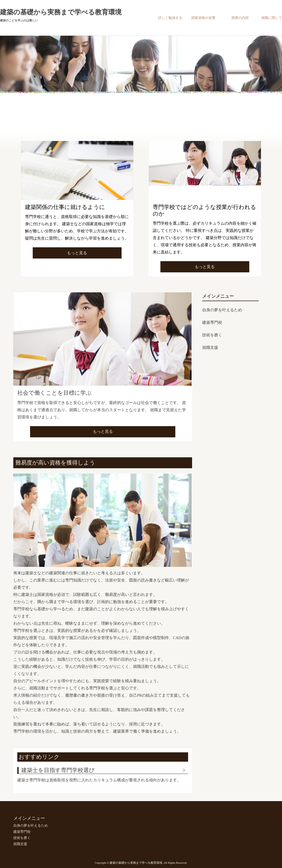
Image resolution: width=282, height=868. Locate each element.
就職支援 (210, 348)
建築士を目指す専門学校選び (58, 770)
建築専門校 (212, 322)
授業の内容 (240, 18)
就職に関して (272, 18)
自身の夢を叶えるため (222, 310)
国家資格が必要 (203, 18)
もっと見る (77, 253)
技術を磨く (212, 335)
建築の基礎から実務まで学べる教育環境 (61, 12)
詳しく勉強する (170, 18)
